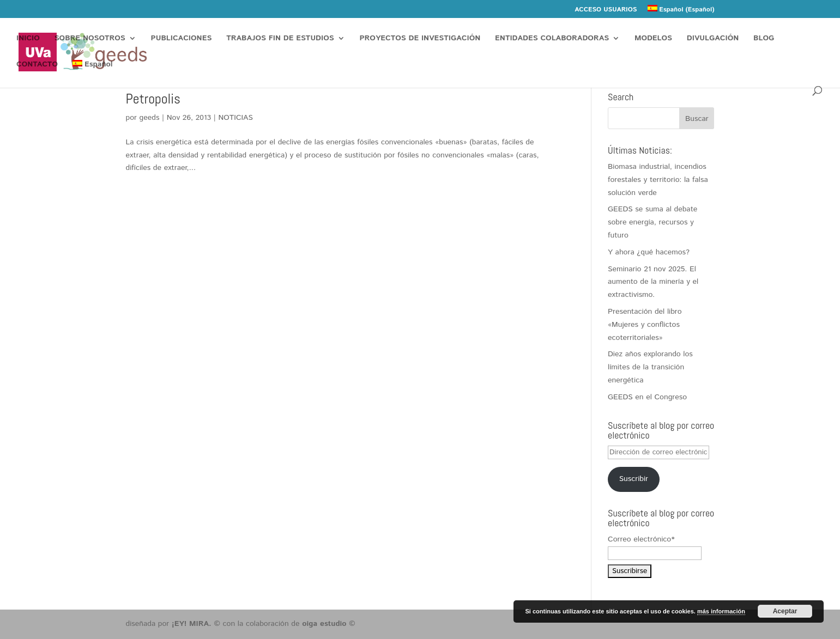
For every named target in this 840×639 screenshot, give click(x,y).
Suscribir (634, 479)
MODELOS (653, 39)
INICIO (28, 39)
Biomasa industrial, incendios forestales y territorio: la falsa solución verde (658, 180)
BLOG (764, 39)
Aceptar (785, 611)
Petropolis (153, 99)
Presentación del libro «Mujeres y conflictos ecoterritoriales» (645, 325)
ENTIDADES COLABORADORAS (552, 39)
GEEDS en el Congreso (647, 397)
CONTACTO (37, 65)
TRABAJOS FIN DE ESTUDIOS (280, 39)
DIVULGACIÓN (713, 39)
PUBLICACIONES (182, 39)
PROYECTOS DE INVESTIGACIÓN (420, 39)
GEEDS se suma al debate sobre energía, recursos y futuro (652, 222)
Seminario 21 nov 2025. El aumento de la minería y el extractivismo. (653, 282)
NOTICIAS (236, 118)
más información (721, 611)
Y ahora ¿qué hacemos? (649, 252)
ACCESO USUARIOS (606, 10)
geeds (150, 118)
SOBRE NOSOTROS (90, 39)
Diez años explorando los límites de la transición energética (650, 367)
